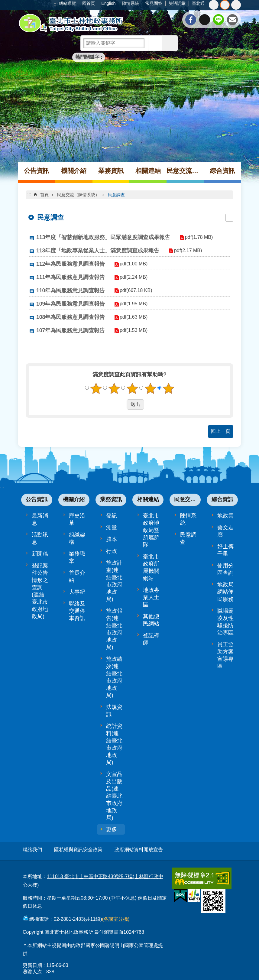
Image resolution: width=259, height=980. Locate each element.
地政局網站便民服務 (225, 592)
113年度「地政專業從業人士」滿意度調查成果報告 (98, 251)
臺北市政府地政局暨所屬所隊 (151, 530)
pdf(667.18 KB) (133, 290)
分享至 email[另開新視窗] (232, 20)
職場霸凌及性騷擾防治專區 (225, 622)
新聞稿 (40, 554)
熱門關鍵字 (87, 57)
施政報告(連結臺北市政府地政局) (114, 629)
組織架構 (77, 538)
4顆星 (150, 388)
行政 (112, 551)
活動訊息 (40, 538)
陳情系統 (131, 3)
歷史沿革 (77, 519)
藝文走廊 (225, 531)
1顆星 (96, 388)
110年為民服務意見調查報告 (71, 290)
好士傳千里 (225, 550)
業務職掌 (77, 557)
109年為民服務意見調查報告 (71, 304)
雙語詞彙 (177, 3)
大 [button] (236, 5)
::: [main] (29, 195)
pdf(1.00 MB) (131, 264)
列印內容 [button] (229, 218)
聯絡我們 (32, 850)
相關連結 (148, 171)
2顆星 (114, 388)
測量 (112, 527)
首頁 (44, 195)
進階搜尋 (170, 43)
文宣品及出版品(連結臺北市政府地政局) (114, 796)
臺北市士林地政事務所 (71, 23)
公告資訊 (37, 171)
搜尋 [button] (156, 43)
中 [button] (225, 5)
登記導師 (151, 639)
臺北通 (198, 3)
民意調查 (116, 195)
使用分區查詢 (225, 569)
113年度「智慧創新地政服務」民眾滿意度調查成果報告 (103, 237)
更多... (114, 829)
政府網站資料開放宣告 (139, 850)
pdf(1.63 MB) (131, 317)
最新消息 (40, 519)
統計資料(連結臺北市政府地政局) (114, 744)
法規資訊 (114, 711)
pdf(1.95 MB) (131, 304)
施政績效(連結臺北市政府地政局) (114, 677)
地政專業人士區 (151, 597)
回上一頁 (221, 431)
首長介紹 (77, 576)
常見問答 (154, 3)
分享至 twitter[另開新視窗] (205, 20)
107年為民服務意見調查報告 (71, 330)
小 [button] (214, 5)
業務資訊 (111, 171)
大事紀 (77, 592)
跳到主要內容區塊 (3, 3)
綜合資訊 (222, 171)
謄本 (112, 539)
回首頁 (89, 3)
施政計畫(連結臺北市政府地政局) (114, 581)
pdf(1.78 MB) (196, 237)
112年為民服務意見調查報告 (71, 264)
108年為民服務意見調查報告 (71, 317)
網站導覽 (67, 3)
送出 (121, 404)
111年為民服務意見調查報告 (71, 277)
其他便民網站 (151, 620)
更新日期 (32, 963)
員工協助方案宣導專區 (225, 655)
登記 (112, 516)
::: (56, 4)
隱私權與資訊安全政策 (78, 850)
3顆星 (132, 388)
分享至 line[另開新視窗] (219, 20)
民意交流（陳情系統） (185, 171)
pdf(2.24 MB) (131, 277)
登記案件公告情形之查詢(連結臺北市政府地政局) (40, 591)
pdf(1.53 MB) (131, 330)
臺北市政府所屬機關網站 (151, 567)
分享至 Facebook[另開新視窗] (191, 20)
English (108, 3)
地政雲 (225, 516)
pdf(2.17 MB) (185, 250)
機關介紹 (74, 171)
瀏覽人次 (32, 969)
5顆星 (168, 388)
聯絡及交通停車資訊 (77, 611)
